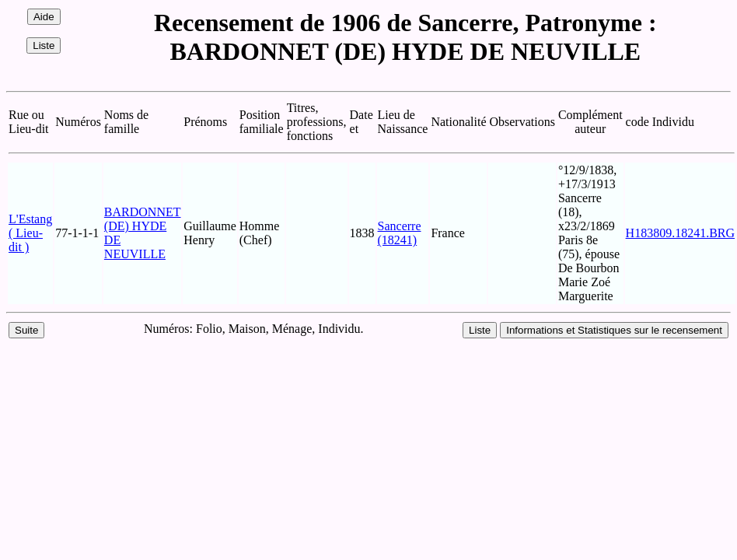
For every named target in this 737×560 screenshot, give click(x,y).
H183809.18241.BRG (680, 233)
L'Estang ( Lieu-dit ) (30, 233)
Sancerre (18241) (400, 233)
